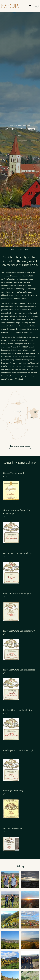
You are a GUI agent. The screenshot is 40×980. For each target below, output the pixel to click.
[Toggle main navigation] (36, 6)
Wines (20, 135)
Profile (12, 249)
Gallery (28, 249)
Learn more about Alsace (20, 446)
